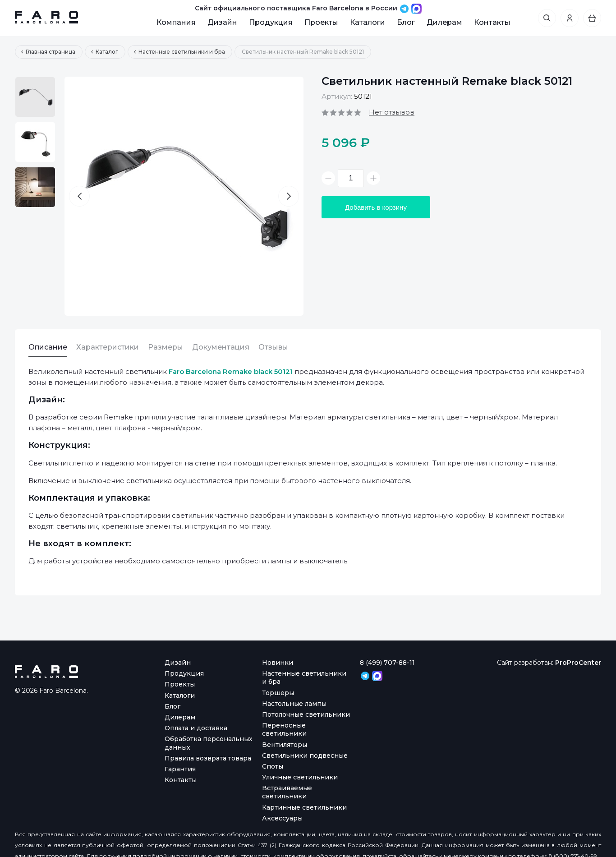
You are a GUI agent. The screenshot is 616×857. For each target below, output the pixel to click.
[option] (35, 97)
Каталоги (368, 22)
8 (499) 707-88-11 (387, 663)
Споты (273, 766)
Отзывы (273, 347)
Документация (221, 347)
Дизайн (222, 22)
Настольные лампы (294, 704)
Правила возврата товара (208, 758)
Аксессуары (282, 818)
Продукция (271, 22)
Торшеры (278, 693)
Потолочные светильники (306, 714)
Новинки (278, 663)
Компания (176, 22)
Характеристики (108, 347)
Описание (48, 347)
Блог (406, 22)
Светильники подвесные (305, 756)
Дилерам (444, 22)
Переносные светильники (284, 729)
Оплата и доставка (196, 728)
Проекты (321, 22)
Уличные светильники (300, 777)
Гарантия (180, 769)
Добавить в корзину (376, 207)
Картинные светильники (304, 807)
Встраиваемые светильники (287, 792)
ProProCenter (578, 663)
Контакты (492, 22)
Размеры (165, 347)
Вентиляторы (285, 745)
